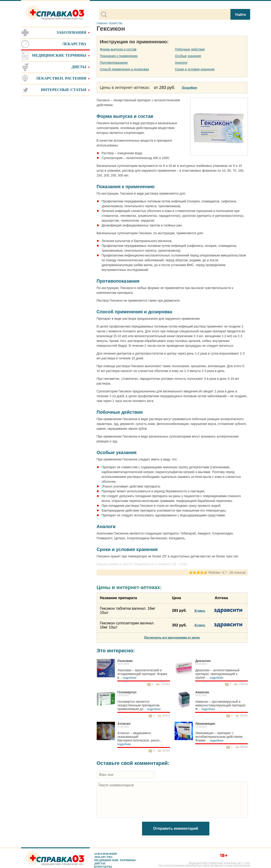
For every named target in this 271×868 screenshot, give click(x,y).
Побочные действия (190, 49)
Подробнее (190, 88)
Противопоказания (114, 63)
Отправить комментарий (176, 828)
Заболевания (105, 854)
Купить (200, 611)
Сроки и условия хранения (195, 69)
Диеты (100, 863)
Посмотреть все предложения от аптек (172, 638)
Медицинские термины (115, 860)
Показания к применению (119, 56)
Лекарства (103, 857)
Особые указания (188, 56)
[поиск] (168, 14)
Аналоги (181, 63)
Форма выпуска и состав (118, 49)
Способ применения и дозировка (124, 69)
